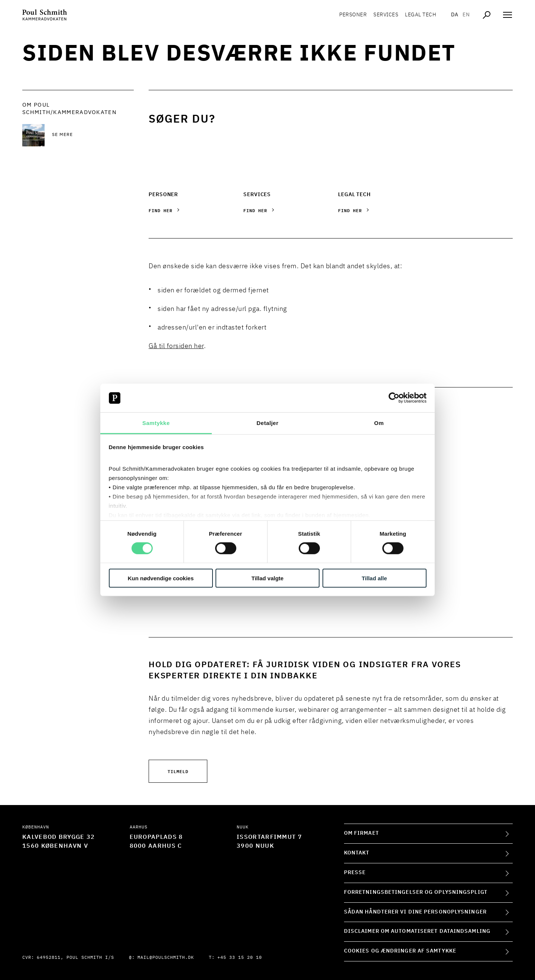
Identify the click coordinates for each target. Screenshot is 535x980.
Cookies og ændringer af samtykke (400, 951)
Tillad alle (374, 578)
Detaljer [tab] (267, 423)
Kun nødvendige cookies (161, 578)
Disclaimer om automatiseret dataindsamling (417, 931)
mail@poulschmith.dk (166, 958)
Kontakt (357, 853)
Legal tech (421, 15)
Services (386, 15)
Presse (355, 873)
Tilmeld (178, 771)
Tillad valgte (267, 578)
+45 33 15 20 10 (240, 958)
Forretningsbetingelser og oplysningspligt (416, 892)
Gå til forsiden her (176, 346)
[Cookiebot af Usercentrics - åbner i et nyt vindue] (394, 398)
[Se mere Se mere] (93, 135)
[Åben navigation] (508, 15)
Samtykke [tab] (156, 423)
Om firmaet (361, 833)
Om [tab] (379, 423)
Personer (353, 15)
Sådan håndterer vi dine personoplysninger (415, 912)
